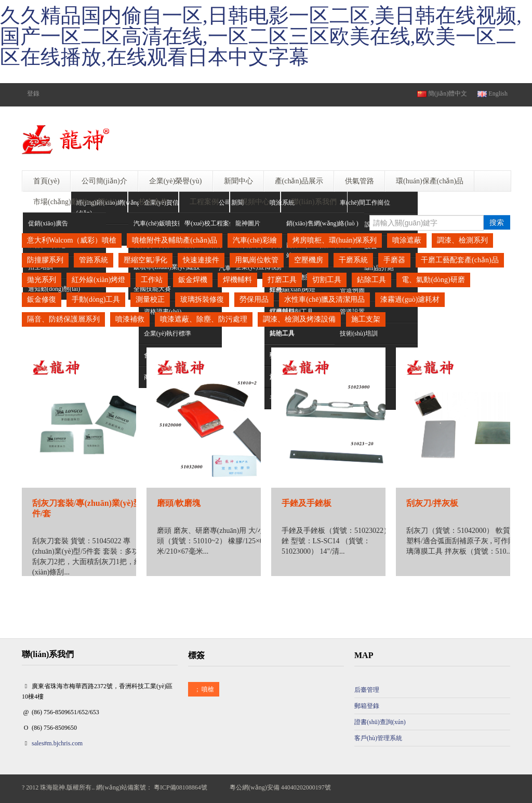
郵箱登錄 (367, 706)
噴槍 (204, 689)
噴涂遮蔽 (407, 240)
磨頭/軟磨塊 (179, 503)
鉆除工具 (371, 280)
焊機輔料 (237, 280)
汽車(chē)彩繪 (255, 240)
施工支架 (366, 319)
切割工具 (327, 280)
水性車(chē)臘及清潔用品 (324, 299)
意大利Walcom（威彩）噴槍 (72, 240)
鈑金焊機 (193, 280)
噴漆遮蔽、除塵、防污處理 (204, 319)
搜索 (497, 222)
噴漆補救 (130, 319)
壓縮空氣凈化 (145, 260)
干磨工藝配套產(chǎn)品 (460, 260)
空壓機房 (309, 260)
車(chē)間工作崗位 (365, 203)
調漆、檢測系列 (462, 240)
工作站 (152, 280)
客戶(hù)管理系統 (378, 738)
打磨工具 (282, 280)
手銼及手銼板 (307, 503)
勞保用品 (254, 299)
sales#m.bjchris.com (57, 743)
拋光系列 (42, 280)
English (493, 93)
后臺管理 (367, 690)
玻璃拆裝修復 (202, 299)
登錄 (33, 93)
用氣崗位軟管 (257, 260)
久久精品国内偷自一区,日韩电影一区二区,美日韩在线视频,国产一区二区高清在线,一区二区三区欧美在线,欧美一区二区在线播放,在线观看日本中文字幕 (261, 36)
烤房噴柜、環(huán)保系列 (335, 240)
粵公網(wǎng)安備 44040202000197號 (280, 787)
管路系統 (94, 260)
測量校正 (150, 299)
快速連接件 (201, 260)
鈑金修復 (42, 299)
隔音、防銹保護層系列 (63, 319)
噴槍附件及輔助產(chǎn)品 (175, 240)
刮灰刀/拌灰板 (432, 503)
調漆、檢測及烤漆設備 (299, 319)
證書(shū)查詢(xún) (380, 722)
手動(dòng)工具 (96, 299)
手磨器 (394, 260)
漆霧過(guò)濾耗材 (410, 299)
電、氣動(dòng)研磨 (433, 280)
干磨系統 (353, 260)
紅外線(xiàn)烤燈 (98, 280)
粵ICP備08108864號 (181, 787)
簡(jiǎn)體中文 (442, 93)
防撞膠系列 (45, 260)
